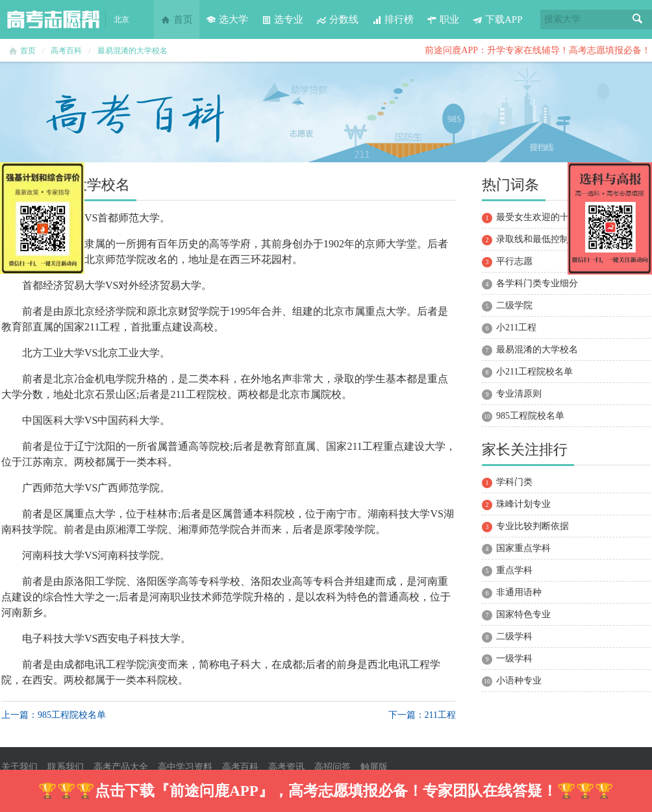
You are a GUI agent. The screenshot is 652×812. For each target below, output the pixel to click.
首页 (177, 19)
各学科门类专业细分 (537, 283)
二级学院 (514, 305)
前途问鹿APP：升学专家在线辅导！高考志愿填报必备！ (538, 50)
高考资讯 (286, 767)
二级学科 (514, 636)
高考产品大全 (121, 767)
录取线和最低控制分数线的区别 (560, 239)
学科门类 (514, 482)
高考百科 (66, 51)
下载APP (497, 19)
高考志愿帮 (53, 19)
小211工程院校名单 (534, 372)
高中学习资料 (185, 767)
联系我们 (66, 767)
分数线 (337, 19)
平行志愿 (514, 261)
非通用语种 (519, 592)
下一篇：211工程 (422, 715)
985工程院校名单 (530, 416)
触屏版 (374, 767)
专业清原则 (519, 394)
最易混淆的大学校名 (132, 51)
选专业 (282, 19)
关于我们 (19, 767)
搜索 (638, 19)
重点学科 (514, 570)
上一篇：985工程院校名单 (54, 715)
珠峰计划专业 (523, 504)
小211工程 (516, 327)
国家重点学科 (523, 548)
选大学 (227, 19)
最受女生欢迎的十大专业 (546, 217)
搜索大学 (562, 19)
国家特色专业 (523, 614)
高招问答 (332, 767)
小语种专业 (519, 681)
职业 (443, 19)
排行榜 (393, 19)
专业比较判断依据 (533, 526)
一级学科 (514, 658)
